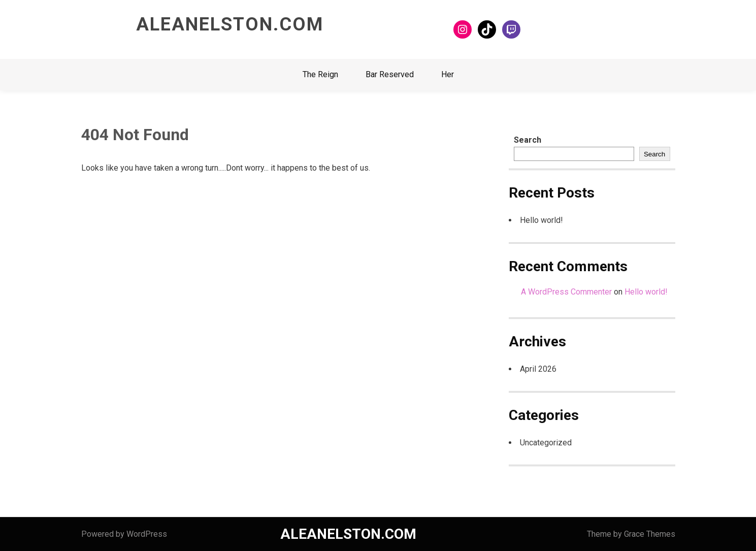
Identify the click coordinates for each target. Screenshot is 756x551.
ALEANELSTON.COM (230, 24)
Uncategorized (546, 443)
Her (448, 74)
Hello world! (541, 220)
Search (528, 140)
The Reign (320, 74)
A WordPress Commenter (566, 292)
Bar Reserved (390, 74)
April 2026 (538, 369)
